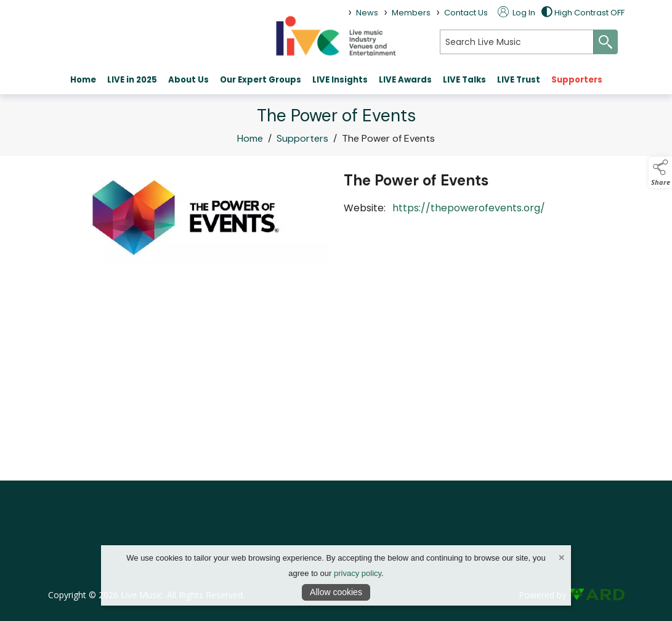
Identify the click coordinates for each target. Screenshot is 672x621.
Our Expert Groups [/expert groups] (261, 80)
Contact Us (466, 13)
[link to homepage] (336, 35)
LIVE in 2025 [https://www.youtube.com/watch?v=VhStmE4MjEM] (132, 80)
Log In (516, 13)
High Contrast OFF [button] (583, 13)
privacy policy (358, 573)
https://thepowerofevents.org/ (471, 208)
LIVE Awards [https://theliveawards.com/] (405, 80)
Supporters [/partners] (577, 80)
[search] (517, 42)
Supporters (302, 140)
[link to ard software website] (597, 595)
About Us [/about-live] (188, 80)
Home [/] (83, 80)
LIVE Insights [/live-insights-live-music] (340, 80)
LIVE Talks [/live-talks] (464, 80)
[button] (660, 172)
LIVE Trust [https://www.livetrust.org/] (519, 80)
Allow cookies (336, 592)
